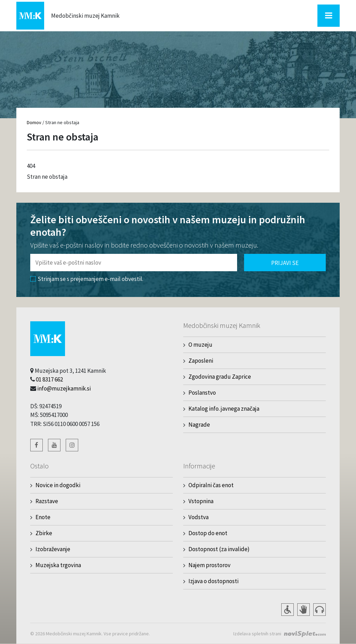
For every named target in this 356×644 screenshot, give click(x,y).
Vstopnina (201, 501)
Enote (43, 517)
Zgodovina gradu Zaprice (220, 377)
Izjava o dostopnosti (213, 581)
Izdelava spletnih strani (257, 634)
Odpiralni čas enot (211, 485)
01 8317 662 (49, 379)
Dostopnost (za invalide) (219, 549)
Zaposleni (201, 361)
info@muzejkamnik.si (64, 388)
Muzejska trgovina (58, 565)
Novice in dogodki (58, 485)
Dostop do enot (208, 533)
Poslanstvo (202, 393)
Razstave (47, 501)
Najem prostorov (209, 565)
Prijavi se (285, 263)
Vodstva (199, 517)
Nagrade (199, 425)
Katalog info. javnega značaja (224, 409)
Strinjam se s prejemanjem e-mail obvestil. (87, 279)
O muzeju (200, 345)
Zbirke (44, 533)
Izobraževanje (53, 549)
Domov (34, 122)
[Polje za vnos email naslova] (134, 263)
